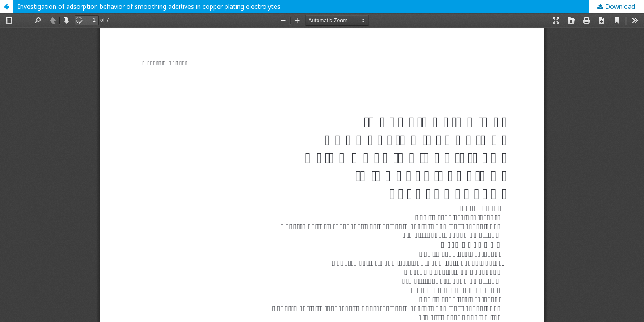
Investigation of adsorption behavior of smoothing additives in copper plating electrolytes (149, 6)
